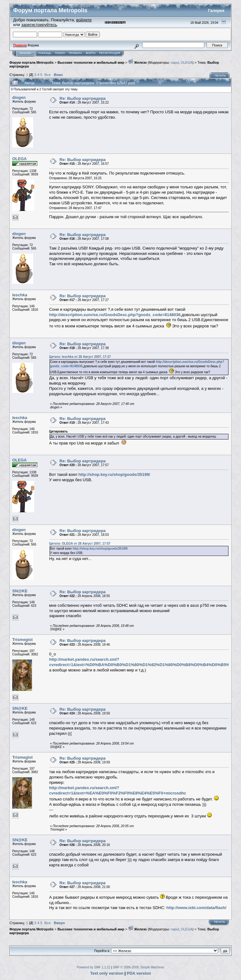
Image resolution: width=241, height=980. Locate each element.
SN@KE (20, 591)
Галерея (216, 11)
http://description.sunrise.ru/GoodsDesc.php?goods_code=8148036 (115, 315)
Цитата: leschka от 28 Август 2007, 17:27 (80, 357)
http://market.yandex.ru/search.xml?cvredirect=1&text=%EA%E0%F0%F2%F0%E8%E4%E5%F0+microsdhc (118, 790)
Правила (75, 53)
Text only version (107, 973)
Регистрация (110, 53)
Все (48, 75)
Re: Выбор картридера (83, 98)
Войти (91, 53)
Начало (25, 53)
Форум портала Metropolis (32, 62)
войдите (84, 20)
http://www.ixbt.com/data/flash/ (196, 908)
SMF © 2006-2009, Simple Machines (139, 967)
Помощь (45, 53)
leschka (20, 295)
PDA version (139, 973)
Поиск (60, 53)
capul (175, 62)
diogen (19, 97)
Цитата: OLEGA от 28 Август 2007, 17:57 (80, 544)
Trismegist (22, 640)
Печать (220, 76)
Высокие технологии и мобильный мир (91, 62)
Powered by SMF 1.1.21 (94, 967)
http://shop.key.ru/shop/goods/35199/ (114, 474)
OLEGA (187, 62)
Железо (137, 62)
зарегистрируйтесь (39, 25)
